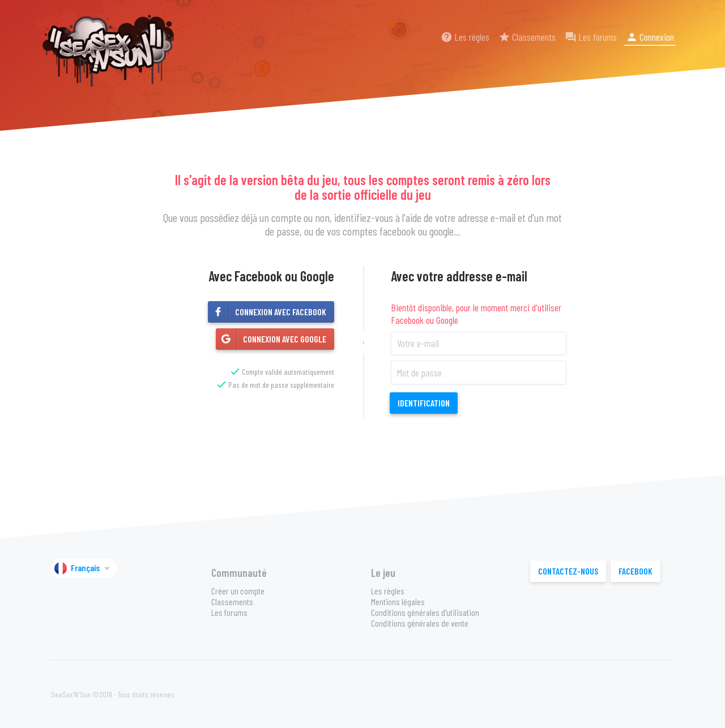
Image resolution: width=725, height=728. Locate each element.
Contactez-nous (568, 571)
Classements (527, 37)
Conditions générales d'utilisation (425, 612)
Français (84, 568)
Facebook (636, 571)
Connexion (650, 37)
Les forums (591, 37)
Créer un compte (238, 591)
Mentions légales (398, 601)
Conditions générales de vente (420, 623)
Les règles (465, 37)
